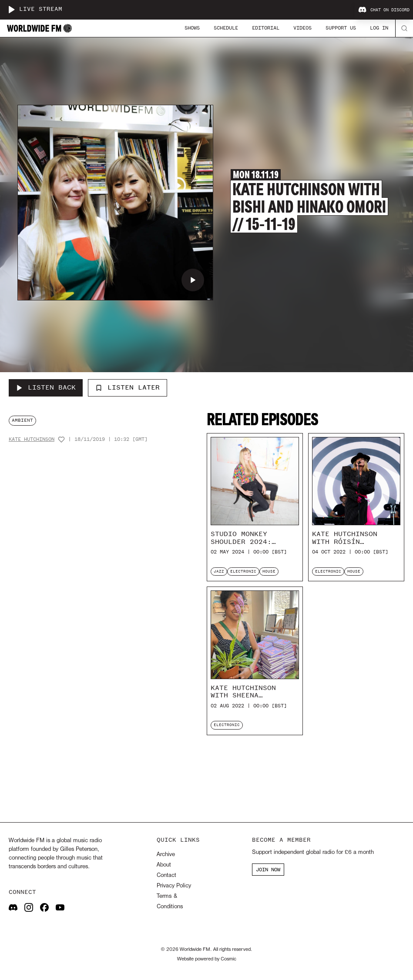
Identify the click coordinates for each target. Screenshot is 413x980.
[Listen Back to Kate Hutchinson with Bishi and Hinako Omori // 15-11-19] (46, 388)
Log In (379, 28)
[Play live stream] (11, 10)
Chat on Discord (384, 10)
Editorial (266, 28)
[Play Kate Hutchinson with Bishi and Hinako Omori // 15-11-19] (193, 280)
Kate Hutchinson (32, 439)
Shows (192, 28)
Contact (166, 875)
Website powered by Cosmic (207, 959)
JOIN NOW (268, 870)
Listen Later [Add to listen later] (128, 387)
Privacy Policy (174, 886)
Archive (166, 855)
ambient (22, 420)
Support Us (341, 28)
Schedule (226, 28)
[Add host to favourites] (61, 440)
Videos (302, 28)
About (164, 865)
